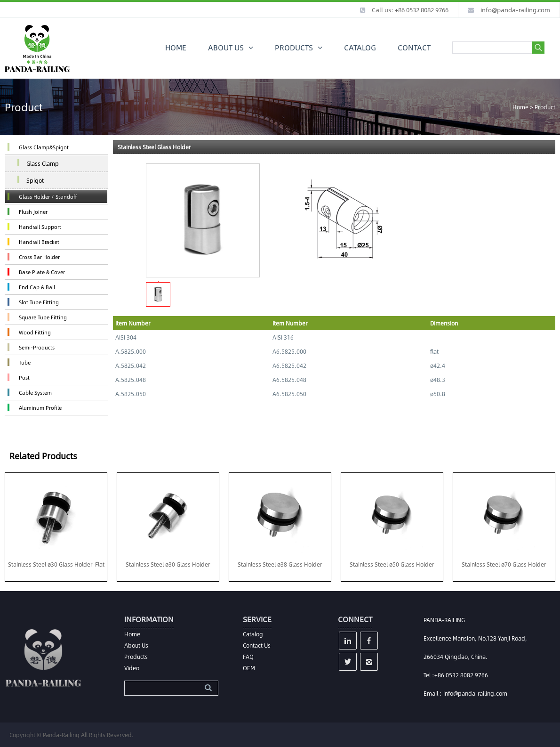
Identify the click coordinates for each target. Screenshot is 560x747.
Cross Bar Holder (39, 257)
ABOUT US (226, 47)
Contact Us (257, 645)
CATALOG (360, 47)
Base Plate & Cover (42, 272)
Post (24, 378)
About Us (136, 645)
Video (132, 668)
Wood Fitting (35, 332)
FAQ (248, 657)
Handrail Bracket (39, 242)
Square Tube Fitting (43, 317)
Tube (25, 362)
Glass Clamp (43, 163)
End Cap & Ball (37, 287)
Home (520, 107)
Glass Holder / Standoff (48, 197)
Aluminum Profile (40, 408)
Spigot (35, 180)
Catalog (253, 634)
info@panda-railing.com (515, 10)
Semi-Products (37, 347)
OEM (249, 668)
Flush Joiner (33, 212)
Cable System (35, 393)
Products (136, 657)
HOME (176, 47)
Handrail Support (40, 227)
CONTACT (414, 47)
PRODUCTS (294, 47)
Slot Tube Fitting (39, 302)
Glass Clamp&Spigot (44, 147)
